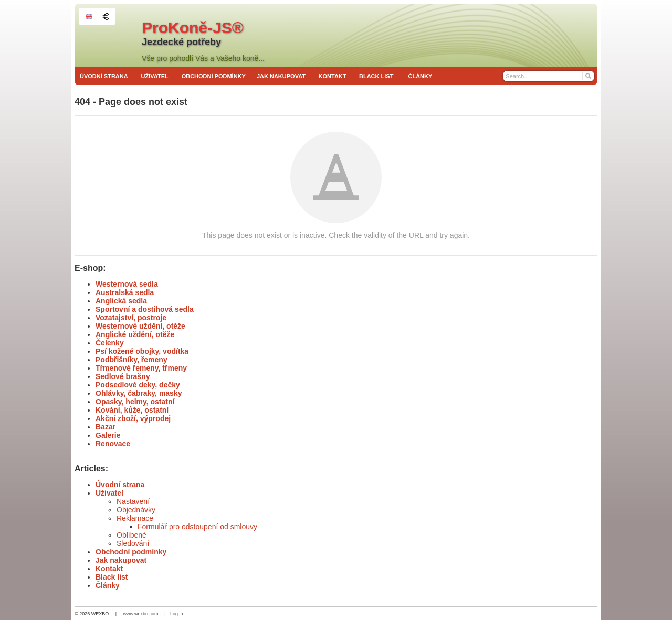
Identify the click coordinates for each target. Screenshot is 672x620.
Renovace (113, 444)
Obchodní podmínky (131, 552)
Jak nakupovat (121, 560)
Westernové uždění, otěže (140, 326)
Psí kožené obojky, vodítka (142, 351)
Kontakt (109, 569)
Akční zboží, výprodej (133, 418)
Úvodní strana (120, 485)
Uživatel (109, 493)
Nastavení (133, 501)
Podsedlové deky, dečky (138, 385)
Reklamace (135, 518)
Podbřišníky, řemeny (132, 360)
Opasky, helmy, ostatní (135, 402)
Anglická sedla (121, 301)
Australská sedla (125, 292)
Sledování (133, 543)
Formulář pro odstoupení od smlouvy (197, 527)
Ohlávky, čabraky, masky (139, 393)
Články (108, 585)
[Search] (588, 76)
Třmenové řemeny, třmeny (141, 368)
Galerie (108, 435)
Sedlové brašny (123, 376)
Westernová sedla (127, 284)
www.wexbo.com (141, 614)
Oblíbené (132, 535)
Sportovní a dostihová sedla (145, 309)
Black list (112, 577)
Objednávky (136, 510)
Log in (177, 614)
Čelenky (110, 343)
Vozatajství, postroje (131, 318)
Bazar (106, 427)
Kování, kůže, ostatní (132, 410)
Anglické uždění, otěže (135, 334)
